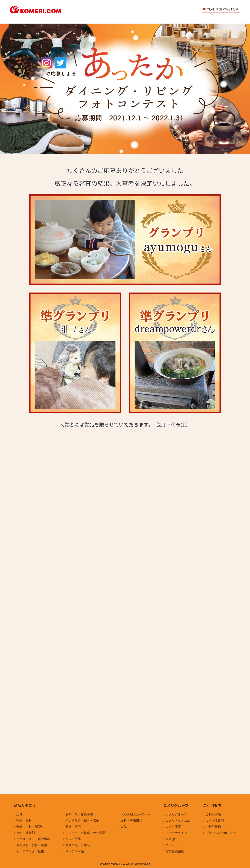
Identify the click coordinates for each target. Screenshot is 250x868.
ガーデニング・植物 (30, 851)
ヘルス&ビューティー (135, 814)
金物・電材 (24, 821)
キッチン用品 (75, 851)
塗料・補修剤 (25, 833)
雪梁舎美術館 (175, 851)
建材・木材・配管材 (30, 827)
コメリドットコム (178, 821)
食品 (124, 827)
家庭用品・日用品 (78, 845)
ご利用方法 (213, 814)
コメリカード (175, 845)
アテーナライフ (176, 833)
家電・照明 (73, 827)
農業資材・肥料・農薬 (32, 845)
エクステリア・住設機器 (33, 839)
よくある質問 (215, 821)
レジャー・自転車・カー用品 (85, 833)
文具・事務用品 (131, 821)
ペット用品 (73, 839)
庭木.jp (170, 839)
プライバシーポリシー (221, 833)
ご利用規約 (213, 827)
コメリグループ (176, 814)
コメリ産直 (173, 827)
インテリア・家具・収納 (82, 821)
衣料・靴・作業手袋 (79, 814)
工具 (19, 814)
